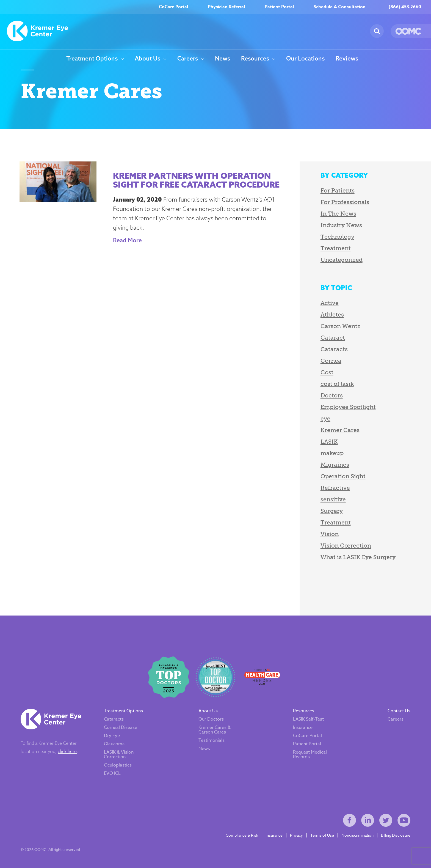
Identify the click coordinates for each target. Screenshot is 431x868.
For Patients (338, 190)
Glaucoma (114, 744)
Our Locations (305, 59)
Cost (327, 372)
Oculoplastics (118, 765)
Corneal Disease (121, 727)
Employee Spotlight (348, 407)
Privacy (296, 835)
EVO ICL (112, 773)
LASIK (329, 442)
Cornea (331, 361)
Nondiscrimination (357, 835)
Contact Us (399, 711)
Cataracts (334, 349)
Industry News (341, 225)
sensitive (333, 499)
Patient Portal (279, 7)
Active (330, 303)
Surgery (332, 511)
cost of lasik (337, 384)
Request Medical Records (310, 755)
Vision (330, 534)
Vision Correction (346, 546)
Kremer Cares (340, 430)
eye (325, 418)
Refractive (335, 488)
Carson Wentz (340, 326)
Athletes (332, 314)
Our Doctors (211, 719)
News (223, 59)
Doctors (332, 395)
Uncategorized (342, 260)
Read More (127, 240)
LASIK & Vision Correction (119, 755)
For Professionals (345, 202)
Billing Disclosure (396, 835)
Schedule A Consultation (340, 7)
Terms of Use (322, 835)
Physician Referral (226, 7)
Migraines (335, 465)
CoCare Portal (173, 7)
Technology (337, 237)
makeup (332, 453)
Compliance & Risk (242, 835)
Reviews (347, 59)
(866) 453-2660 (405, 7)
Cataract (333, 338)
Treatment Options (92, 59)
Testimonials (212, 740)
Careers (188, 59)
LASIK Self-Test (308, 719)
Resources (255, 59)
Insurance (303, 727)
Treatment (336, 248)
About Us (147, 59)
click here (67, 751)
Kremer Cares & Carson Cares (215, 730)
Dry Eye (112, 736)
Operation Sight (343, 476)
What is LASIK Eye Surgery (358, 557)
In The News (338, 214)
